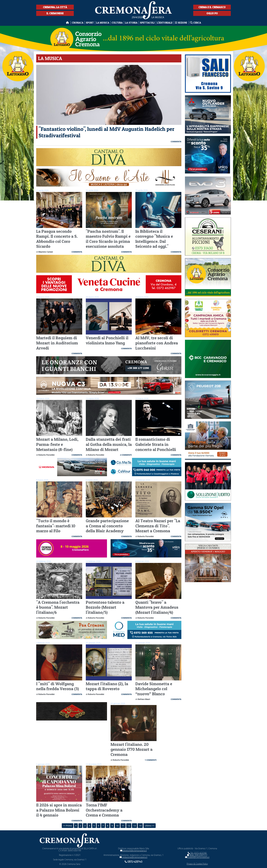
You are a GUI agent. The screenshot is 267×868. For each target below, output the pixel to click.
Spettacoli (147, 23)
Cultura (117, 23)
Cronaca (78, 23)
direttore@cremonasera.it (133, 851)
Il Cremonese (55, 13)
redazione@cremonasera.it (133, 857)
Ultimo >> (150, 826)
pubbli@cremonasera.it (197, 857)
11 (123, 826)
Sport (90, 23)
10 (117, 826)
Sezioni (181, 23)
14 (140, 826)
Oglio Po (212, 13)
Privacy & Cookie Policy (197, 864)
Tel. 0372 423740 (197, 853)
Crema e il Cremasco (212, 7)
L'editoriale (165, 23)
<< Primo (68, 826)
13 (134, 826)
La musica (103, 23)
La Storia (131, 23)
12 (129, 826)
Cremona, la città (55, 7)
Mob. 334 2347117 (197, 855)
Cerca (196, 23)
